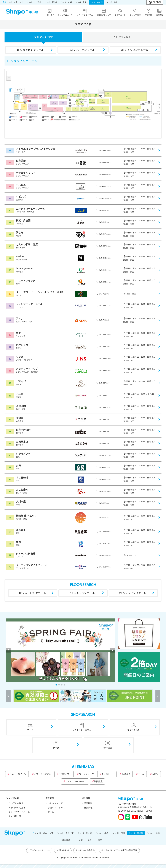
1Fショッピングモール (30, 50)
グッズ (56, 748)
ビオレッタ (22, 345)
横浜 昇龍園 (23, 221)
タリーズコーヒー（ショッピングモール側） (40, 292)
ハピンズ (21, 197)
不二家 (20, 394)
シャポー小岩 (66, 2)
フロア (43, 37)
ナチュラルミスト (26, 173)
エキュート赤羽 (95, 840)
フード (30, 730)
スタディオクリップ (27, 369)
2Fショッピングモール (135, 50)
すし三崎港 (22, 478)
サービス (108, 748)
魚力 (18, 542)
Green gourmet (25, 269)
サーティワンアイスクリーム (32, 565)
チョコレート (108, 774)
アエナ (20, 318)
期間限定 (98, 781)
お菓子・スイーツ (18, 774)
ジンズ (20, 357)
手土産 (141, 774)
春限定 (155, 774)
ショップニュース (56, 808)
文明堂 (20, 418)
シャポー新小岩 (51, 2)
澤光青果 (21, 530)
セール (51, 812)
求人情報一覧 (15, 816)
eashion (21, 256)
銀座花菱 (21, 161)
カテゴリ (122, 37)
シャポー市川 (81, 2)
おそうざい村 (23, 454)
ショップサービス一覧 (19, 812)
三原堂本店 (22, 442)
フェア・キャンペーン (76, 781)
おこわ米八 (22, 490)
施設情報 (88, 808)
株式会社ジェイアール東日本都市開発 (119, 850)
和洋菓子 (126, 774)
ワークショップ (86, 774)
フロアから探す (16, 803)
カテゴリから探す (17, 808)
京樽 (18, 466)
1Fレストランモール (83, 50)
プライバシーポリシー (39, 850)
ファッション (134, 730)
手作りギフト (65, 774)
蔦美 (18, 333)
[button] (56, 685)
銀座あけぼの (23, 430)
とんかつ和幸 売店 (27, 244)
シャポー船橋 (112, 2)
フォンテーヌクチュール (29, 304)
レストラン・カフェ (82, 730)
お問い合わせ (63, 850)
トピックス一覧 (55, 803)
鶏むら (20, 233)
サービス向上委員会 (85, 850)
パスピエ (21, 185)
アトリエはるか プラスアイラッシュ (36, 149)
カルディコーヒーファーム (30, 209)
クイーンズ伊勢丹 (26, 554)
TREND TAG (84, 766)
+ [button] (9, 73)
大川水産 (21, 502)
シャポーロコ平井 (34, 2)
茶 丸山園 (21, 406)
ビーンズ (79, 840)
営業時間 (88, 803)
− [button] (9, 78)
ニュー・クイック (26, 280)
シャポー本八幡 (96, 2)
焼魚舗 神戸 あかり (26, 516)
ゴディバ (21, 381)
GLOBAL (157, 2)
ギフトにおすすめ (43, 774)
